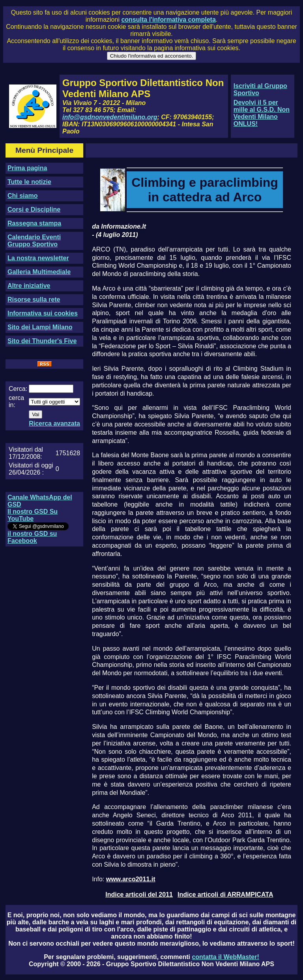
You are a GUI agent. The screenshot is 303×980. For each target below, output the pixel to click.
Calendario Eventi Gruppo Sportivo (34, 241)
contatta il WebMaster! (225, 957)
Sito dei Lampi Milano (40, 327)
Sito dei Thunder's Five (42, 341)
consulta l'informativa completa (168, 20)
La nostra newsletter (38, 258)
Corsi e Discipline (34, 209)
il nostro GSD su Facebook (32, 537)
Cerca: (18, 389)
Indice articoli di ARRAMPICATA (225, 895)
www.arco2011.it (131, 879)
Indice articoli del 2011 (139, 895)
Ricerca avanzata (54, 423)
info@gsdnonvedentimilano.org (110, 117)
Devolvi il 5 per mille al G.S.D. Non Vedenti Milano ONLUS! (262, 113)
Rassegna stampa (34, 223)
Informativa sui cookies (43, 313)
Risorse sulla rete (34, 299)
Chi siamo (22, 196)
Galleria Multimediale (39, 272)
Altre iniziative (29, 286)
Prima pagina (27, 168)
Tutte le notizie (29, 182)
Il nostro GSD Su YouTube (33, 515)
